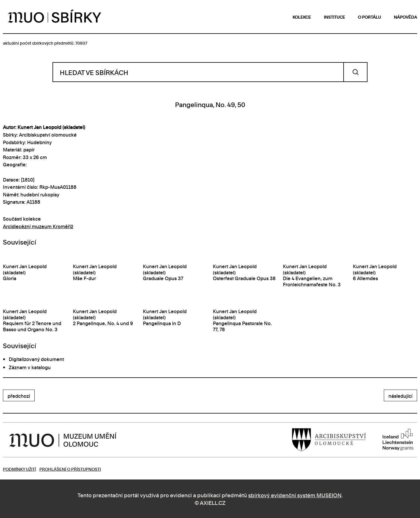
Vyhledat (355, 72)
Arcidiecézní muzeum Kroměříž (38, 226)
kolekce (302, 17)
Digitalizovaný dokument (36, 359)
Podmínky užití (19, 469)
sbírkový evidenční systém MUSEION (295, 495)
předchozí (19, 396)
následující (400, 396)
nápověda (405, 17)
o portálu (369, 17)
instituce (334, 17)
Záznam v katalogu (30, 367)
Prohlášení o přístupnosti (70, 469)
